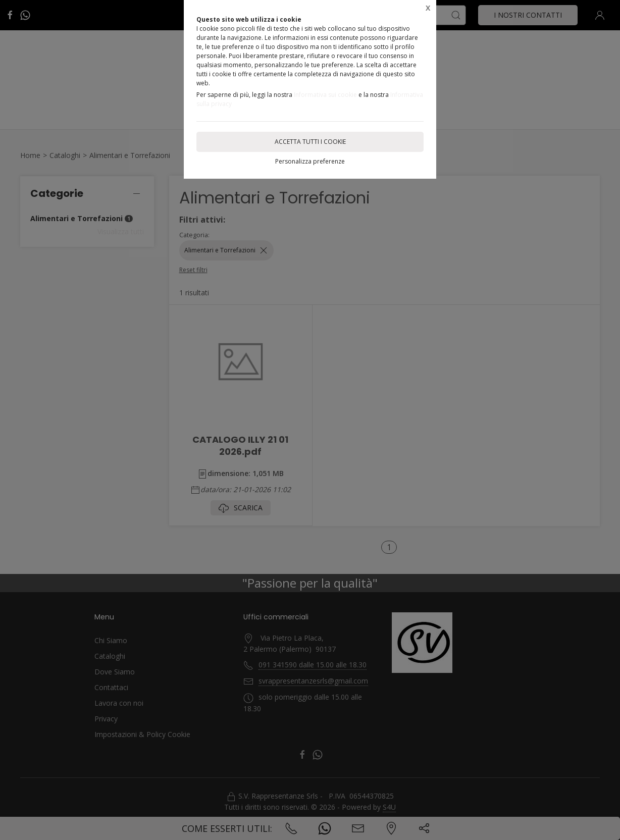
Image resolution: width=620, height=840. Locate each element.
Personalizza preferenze (310, 161)
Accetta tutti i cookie (310, 142)
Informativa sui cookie (325, 95)
